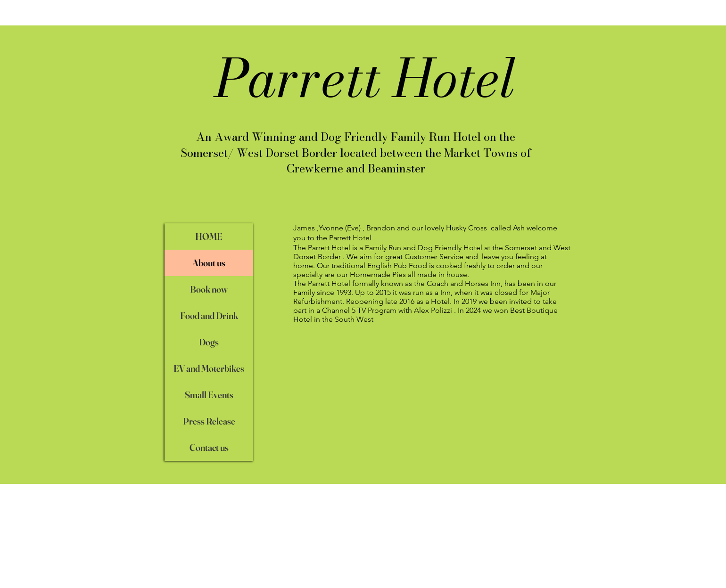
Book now (209, 289)
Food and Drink (209, 315)
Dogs (209, 342)
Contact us (209, 447)
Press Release (209, 421)
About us (209, 263)
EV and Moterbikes (209, 368)
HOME (209, 236)
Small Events (209, 395)
